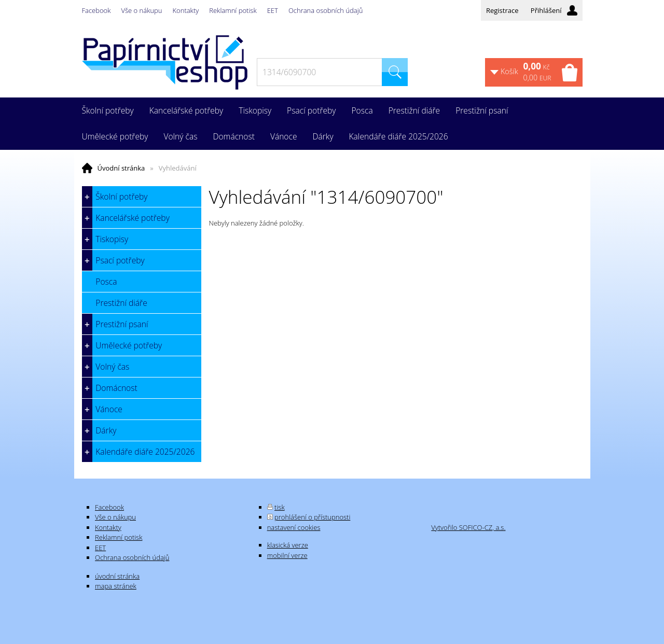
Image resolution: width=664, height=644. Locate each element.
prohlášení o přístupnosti (312, 517)
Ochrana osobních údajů (326, 10)
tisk (280, 507)
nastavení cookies (294, 527)
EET (273, 10)
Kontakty (186, 10)
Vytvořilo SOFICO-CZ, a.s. (468, 527)
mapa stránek (116, 586)
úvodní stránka (117, 576)
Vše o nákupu (142, 10)
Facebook (96, 10)
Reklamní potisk (233, 10)
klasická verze (288, 545)
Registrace (502, 10)
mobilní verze (287, 555)
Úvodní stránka (121, 168)
